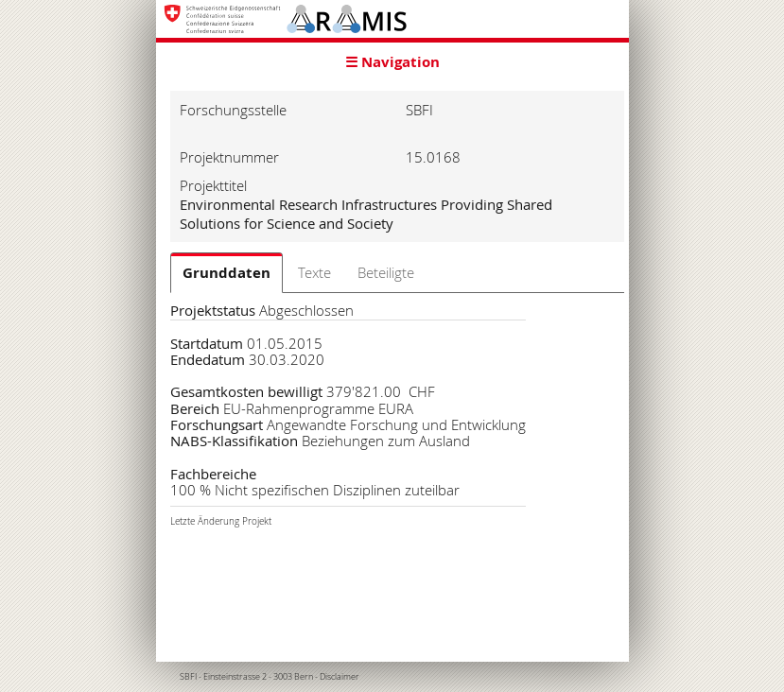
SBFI (188, 677)
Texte (314, 272)
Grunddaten (226, 273)
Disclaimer (340, 677)
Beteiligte (386, 272)
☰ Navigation (392, 62)
